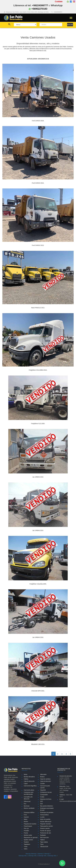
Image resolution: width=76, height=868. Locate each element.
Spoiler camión (28, 840)
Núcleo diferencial (46, 822)
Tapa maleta (44, 842)
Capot (26, 784)
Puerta (26, 833)
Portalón (26, 831)
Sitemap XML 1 (23, 856)
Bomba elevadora (29, 777)
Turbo (26, 847)
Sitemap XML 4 (53, 856)
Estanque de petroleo (47, 812)
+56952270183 (38, 9)
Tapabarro (27, 844)
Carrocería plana (29, 790)
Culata (42, 797)
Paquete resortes (45, 824)
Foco (25, 815)
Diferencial (27, 801)
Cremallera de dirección (28, 798)
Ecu (25, 804)
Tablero (42, 840)
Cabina (26, 779)
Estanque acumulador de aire (47, 809)
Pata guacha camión (47, 826)
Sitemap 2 (41, 854)
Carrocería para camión (45, 787)
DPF (42, 801)
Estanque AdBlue (29, 812)
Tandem (26, 842)
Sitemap (28, 854)
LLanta (42, 817)
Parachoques (28, 826)
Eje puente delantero (47, 806)
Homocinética (44, 815)
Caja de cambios (45, 779)
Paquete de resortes (30, 824)
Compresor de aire (46, 792)
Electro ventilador (29, 808)
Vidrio (26, 849)
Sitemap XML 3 (43, 856)
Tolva (42, 844)
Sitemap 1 (34, 854)
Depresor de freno (46, 799)
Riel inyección (44, 837)
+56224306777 (40, 5)
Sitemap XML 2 (33, 856)
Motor (26, 774)
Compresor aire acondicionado (29, 793)
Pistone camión (45, 828)
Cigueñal (43, 790)
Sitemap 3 (47, 854)
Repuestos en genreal (31, 837)
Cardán (42, 784)
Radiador (43, 835)
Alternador (43, 774)
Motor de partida (45, 819)
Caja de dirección (29, 781)
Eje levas (27, 806)
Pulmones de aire (46, 833)
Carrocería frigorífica (30, 786)
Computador (44, 795)
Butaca (42, 777)
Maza (26, 819)
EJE (41, 804)
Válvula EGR (44, 847)
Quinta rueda (28, 835)
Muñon (26, 822)
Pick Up (26, 828)
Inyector (26, 817)
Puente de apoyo (45, 831)
